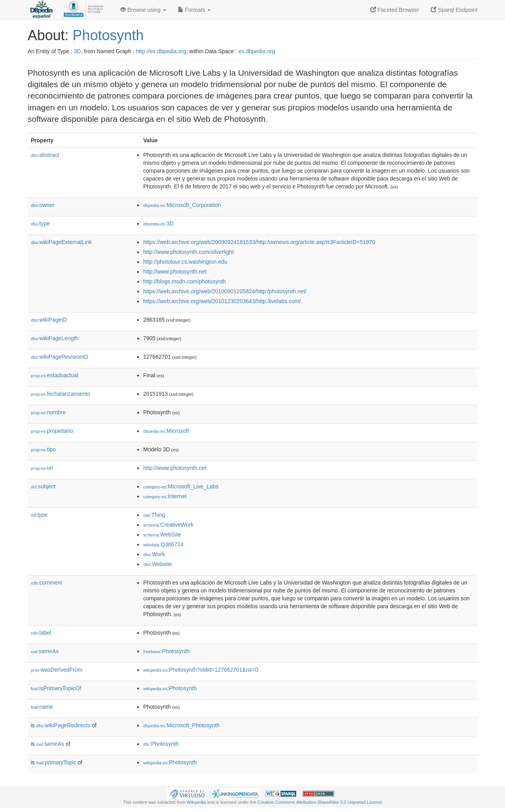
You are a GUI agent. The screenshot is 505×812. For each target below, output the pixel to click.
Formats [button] (194, 10)
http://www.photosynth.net (175, 272)
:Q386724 (163, 544)
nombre (48, 412)
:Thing (154, 515)
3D (77, 51)
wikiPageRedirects (63, 725)
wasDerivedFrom (57, 670)
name (42, 707)
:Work (154, 554)
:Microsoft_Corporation (182, 205)
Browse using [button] (143, 10)
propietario (52, 431)
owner (43, 205)
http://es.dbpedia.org (161, 51)
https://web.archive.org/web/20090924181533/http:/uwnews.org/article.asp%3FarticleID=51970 (259, 242)
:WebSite (162, 535)
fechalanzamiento (61, 394)
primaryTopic (56, 762)
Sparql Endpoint (454, 10)
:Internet (165, 496)
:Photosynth (166, 651)
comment (46, 583)
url (42, 468)
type (40, 223)
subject (43, 486)
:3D (158, 223)
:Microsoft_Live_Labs (181, 486)
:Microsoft (166, 431)
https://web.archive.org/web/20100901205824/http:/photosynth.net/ (225, 291)
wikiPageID (49, 320)
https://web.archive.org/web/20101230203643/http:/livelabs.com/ (222, 301)
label (41, 633)
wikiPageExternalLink (61, 242)
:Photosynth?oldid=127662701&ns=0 (201, 670)
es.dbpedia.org (257, 51)
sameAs (45, 651)
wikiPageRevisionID (60, 357)
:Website (158, 564)
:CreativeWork (168, 525)
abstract (45, 155)
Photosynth (108, 35)
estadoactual (54, 375)
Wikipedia (196, 802)
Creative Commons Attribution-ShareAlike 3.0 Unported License (320, 802)
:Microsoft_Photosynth (181, 725)
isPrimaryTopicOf (56, 688)
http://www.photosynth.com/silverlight (189, 252)
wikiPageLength (55, 338)
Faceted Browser (395, 10)
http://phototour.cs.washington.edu (185, 262)
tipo (43, 449)
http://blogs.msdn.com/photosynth (184, 281)
